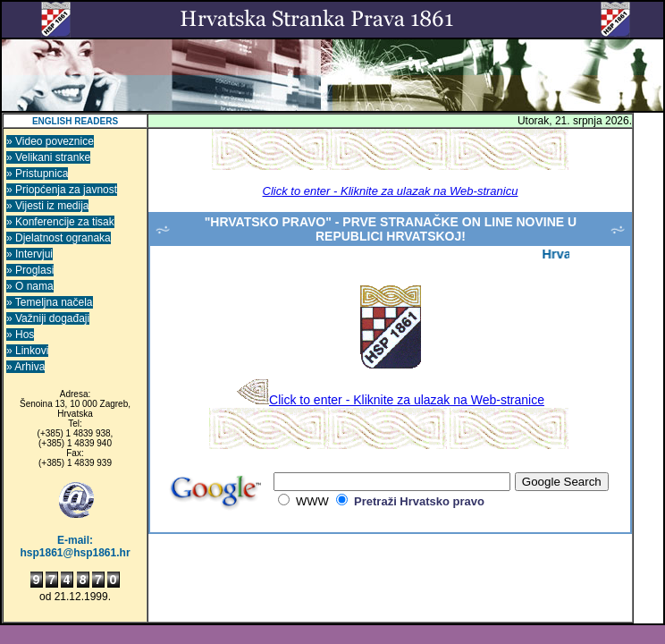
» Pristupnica (37, 174)
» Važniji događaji (48, 318)
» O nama (30, 286)
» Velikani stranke (48, 157)
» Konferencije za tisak (60, 222)
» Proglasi (30, 270)
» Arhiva (25, 367)
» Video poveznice (50, 141)
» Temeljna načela (50, 302)
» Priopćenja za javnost (62, 190)
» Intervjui (29, 254)
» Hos (20, 335)
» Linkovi (27, 351)
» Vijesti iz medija (47, 206)
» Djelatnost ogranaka (59, 238)
